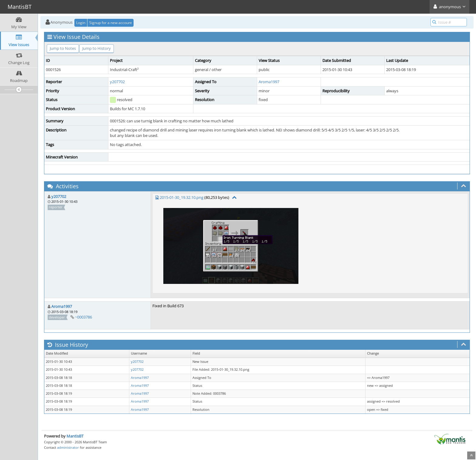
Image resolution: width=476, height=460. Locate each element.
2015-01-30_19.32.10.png (182, 197)
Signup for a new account (110, 23)
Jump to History (97, 48)
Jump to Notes (63, 48)
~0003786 (83, 317)
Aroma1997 (269, 82)
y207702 (117, 82)
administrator (68, 447)
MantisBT (75, 436)
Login (81, 23)
